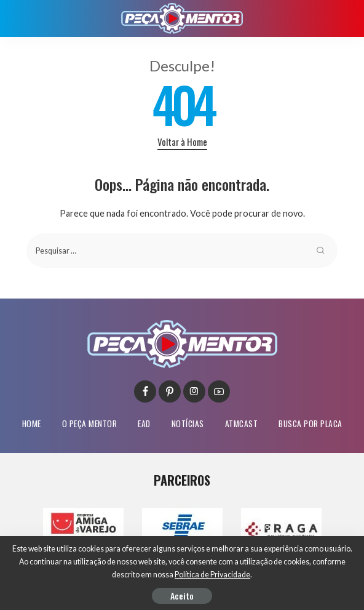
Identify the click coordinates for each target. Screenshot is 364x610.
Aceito (182, 596)
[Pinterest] (170, 391)
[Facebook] (145, 391)
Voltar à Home (182, 142)
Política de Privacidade (212, 575)
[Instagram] (194, 391)
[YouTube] (219, 391)
